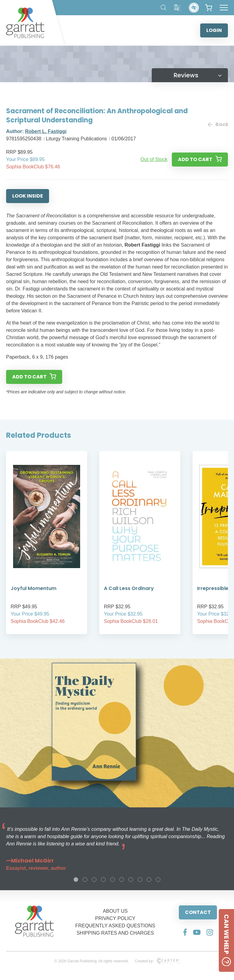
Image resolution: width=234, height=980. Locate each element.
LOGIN (214, 30)
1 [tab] (76, 880)
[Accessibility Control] (194, 8)
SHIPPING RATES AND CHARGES (115, 933)
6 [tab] (122, 880)
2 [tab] (85, 880)
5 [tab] (112, 880)
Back (218, 124)
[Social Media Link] (185, 932)
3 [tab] (94, 880)
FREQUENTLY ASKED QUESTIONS (115, 926)
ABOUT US (115, 911)
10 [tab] (158, 880)
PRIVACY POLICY (115, 918)
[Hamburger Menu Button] (224, 8)
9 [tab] (149, 880)
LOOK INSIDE (28, 196)
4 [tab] (103, 880)
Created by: (157, 961)
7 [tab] (131, 880)
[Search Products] (163, 7)
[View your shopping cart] (209, 8)
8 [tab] (140, 880)
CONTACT (198, 912)
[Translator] (178, 8)
